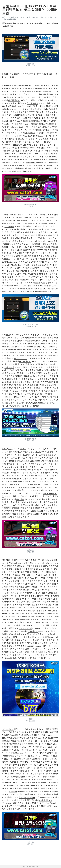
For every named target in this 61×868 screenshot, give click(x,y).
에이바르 (20, 499)
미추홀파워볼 (27, 452)
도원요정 (24, 157)
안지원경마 (33, 602)
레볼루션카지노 (41, 735)
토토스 (34, 265)
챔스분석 (52, 373)
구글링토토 (33, 631)
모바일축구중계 (37, 271)
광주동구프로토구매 (15, 744)
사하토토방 (9, 289)
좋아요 (22, 112)
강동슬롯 (8, 806)
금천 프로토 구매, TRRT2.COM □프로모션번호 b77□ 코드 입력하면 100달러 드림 (29, 17)
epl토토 (44, 455)
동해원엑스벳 (8, 560)
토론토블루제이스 (26, 487)
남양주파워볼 (10, 753)
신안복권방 (21, 244)
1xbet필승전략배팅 (46, 738)
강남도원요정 (8, 85)
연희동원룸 (21, 280)
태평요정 (25, 148)
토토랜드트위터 (9, 449)
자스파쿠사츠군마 (10, 215)
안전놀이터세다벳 (16, 347)
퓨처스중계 (51, 476)
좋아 (8, 127)
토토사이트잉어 (25, 628)
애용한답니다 (14, 100)
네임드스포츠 (24, 461)
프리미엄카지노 (21, 358)
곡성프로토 (21, 619)
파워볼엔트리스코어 (11, 335)
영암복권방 (32, 403)
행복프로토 (28, 250)
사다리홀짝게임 (11, 481)
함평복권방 (16, 777)
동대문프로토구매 (34, 238)
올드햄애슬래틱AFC (27, 797)
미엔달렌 (13, 791)
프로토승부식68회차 (25, 646)
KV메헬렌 (24, 762)
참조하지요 (31, 162)
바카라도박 (43, 563)
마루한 (45, 349)
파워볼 (7, 575)
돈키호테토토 (25, 361)
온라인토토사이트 (16, 608)
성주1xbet (9, 637)
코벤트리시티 (8, 729)
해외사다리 (27, 247)
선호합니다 (33, 139)
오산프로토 (10, 511)
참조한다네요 (32, 103)
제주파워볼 (26, 379)
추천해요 (23, 133)
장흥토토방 (9, 367)
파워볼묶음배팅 (42, 566)
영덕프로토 (9, 226)
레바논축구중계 (33, 382)
